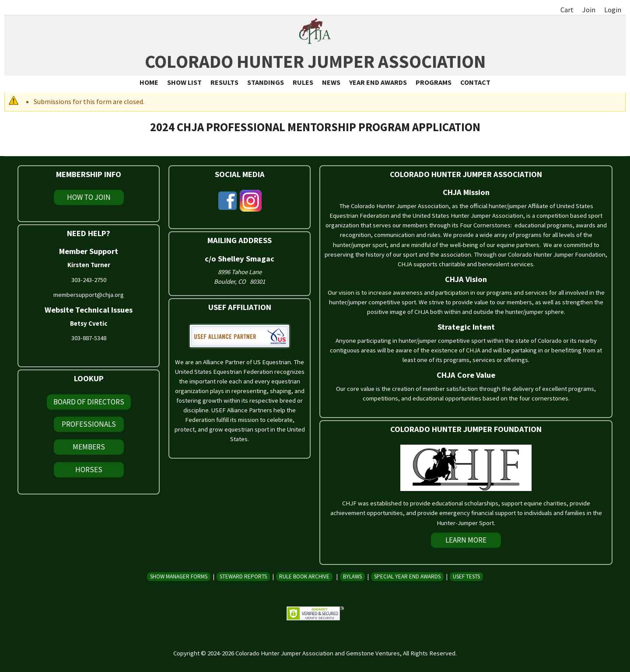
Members (89, 447)
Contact (475, 82)
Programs (434, 82)
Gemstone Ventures (373, 653)
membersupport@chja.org (89, 295)
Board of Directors (89, 402)
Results (224, 82)
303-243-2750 (89, 280)
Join (589, 10)
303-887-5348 (89, 338)
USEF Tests (466, 576)
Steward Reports (243, 576)
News (331, 82)
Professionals (89, 424)
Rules (303, 82)
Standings (266, 82)
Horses (89, 470)
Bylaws (352, 576)
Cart (567, 10)
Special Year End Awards (407, 576)
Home (149, 82)
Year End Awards (378, 82)
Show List (184, 82)
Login (613, 10)
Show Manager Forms (179, 576)
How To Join (89, 197)
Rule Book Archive (304, 576)
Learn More (466, 540)
